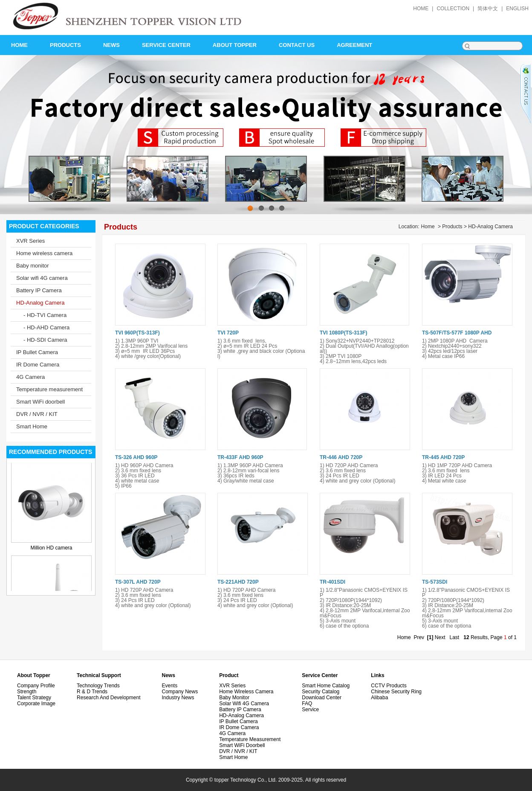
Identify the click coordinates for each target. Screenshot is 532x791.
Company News (180, 692)
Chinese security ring (396, 692)
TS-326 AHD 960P (136, 457)
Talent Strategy (34, 698)
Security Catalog (321, 692)
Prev (419, 637)
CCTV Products (389, 686)
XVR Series (30, 241)
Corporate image (36, 704)
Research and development (108, 698)
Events (169, 686)
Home (428, 227)
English (517, 9)
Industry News (178, 698)
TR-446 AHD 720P (341, 457)
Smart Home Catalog (326, 686)
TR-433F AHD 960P (240, 457)
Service (310, 710)
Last (455, 637)
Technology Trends (98, 686)
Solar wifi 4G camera (42, 278)
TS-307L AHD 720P (138, 582)
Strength (27, 692)
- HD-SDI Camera (45, 340)
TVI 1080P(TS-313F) (343, 333)
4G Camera (30, 377)
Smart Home (32, 426)
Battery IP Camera (39, 290)
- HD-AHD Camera (46, 327)
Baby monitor (33, 266)
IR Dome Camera (38, 365)
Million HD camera (51, 549)
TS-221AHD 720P (238, 582)
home (421, 9)
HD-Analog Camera (40, 303)
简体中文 (488, 9)
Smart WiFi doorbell (40, 402)
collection (453, 9)
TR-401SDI (332, 582)
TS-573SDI (435, 582)
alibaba (379, 698)
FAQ (307, 704)
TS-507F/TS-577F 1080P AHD (457, 333)
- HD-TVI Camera (45, 315)
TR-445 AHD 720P (443, 457)
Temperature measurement (49, 389)
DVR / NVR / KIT (37, 414)
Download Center (322, 698)
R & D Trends (92, 692)
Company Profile (36, 686)
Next (440, 637)
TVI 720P (228, 333)
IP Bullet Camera (37, 352)
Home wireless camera (44, 253)
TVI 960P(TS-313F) (137, 333)
